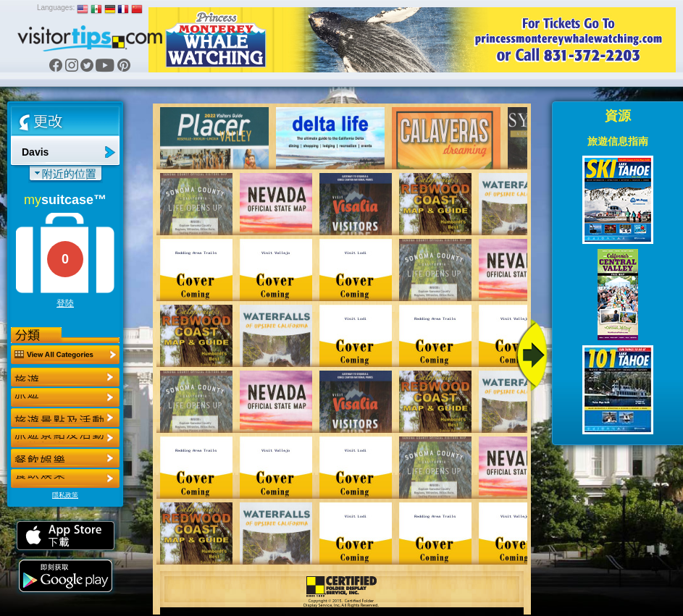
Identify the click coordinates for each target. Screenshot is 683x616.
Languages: (56, 8)
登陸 (65, 303)
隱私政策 (65, 495)
